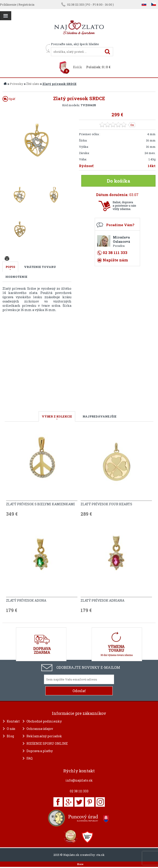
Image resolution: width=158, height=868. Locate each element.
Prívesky (16, 84)
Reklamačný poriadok (44, 736)
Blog (10, 736)
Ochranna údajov (40, 729)
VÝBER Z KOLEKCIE (57, 416)
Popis (10, 267)
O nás (11, 729)
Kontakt (13, 721)
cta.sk (100, 855)
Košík (78, 67)
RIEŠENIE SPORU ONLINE (47, 743)
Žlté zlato (33, 84)
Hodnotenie (16, 277)
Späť (9, 99)
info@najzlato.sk (79, 780)
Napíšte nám (115, 260)
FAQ (30, 758)
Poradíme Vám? (120, 225)
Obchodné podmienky (44, 721)
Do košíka (118, 181)
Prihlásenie (8, 4)
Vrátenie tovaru (40, 267)
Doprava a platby (40, 751)
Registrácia (26, 4)
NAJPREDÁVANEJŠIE (100, 416)
